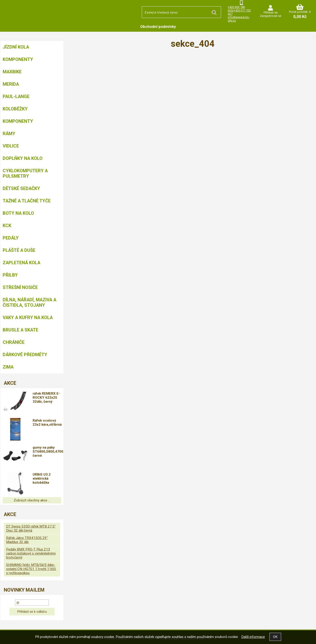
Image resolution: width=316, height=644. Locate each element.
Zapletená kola (21, 263)
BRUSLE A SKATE (20, 330)
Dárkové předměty (25, 355)
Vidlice (11, 146)
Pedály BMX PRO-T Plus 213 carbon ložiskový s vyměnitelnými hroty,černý (31, 553)
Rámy (9, 134)
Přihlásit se (271, 12)
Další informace (253, 637)
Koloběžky (15, 109)
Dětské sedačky (21, 188)
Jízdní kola (16, 47)
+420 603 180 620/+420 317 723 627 (239, 10)
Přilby (10, 275)
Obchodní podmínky (158, 27)
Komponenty (18, 59)
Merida (11, 84)
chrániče (14, 342)
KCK (7, 226)
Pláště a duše (19, 250)
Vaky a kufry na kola (28, 318)
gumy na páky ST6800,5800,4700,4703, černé (49, 452)
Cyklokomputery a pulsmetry (25, 173)
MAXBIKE (12, 72)
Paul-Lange (16, 96)
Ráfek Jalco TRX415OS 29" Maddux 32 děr (27, 540)
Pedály (11, 238)
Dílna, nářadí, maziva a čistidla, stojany (29, 302)
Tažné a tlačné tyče (27, 201)
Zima (8, 367)
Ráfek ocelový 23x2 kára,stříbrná (48, 423)
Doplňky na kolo (23, 158)
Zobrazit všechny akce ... (32, 500)
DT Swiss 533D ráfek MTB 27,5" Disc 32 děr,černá (31, 528)
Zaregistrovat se (271, 16)
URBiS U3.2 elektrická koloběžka (43, 479)
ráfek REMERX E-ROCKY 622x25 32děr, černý (47, 398)
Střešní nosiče (20, 287)
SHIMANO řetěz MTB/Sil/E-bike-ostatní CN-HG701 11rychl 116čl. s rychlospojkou (31, 569)
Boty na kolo (18, 213)
